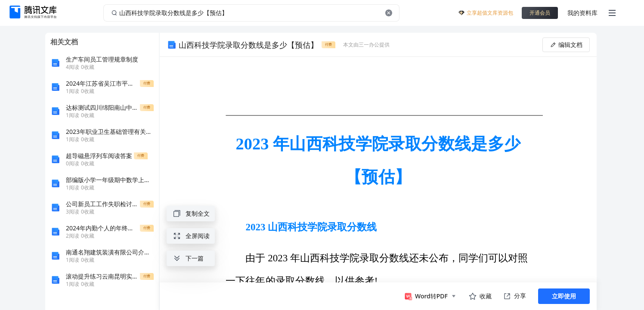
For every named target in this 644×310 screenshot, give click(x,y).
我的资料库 (582, 13)
